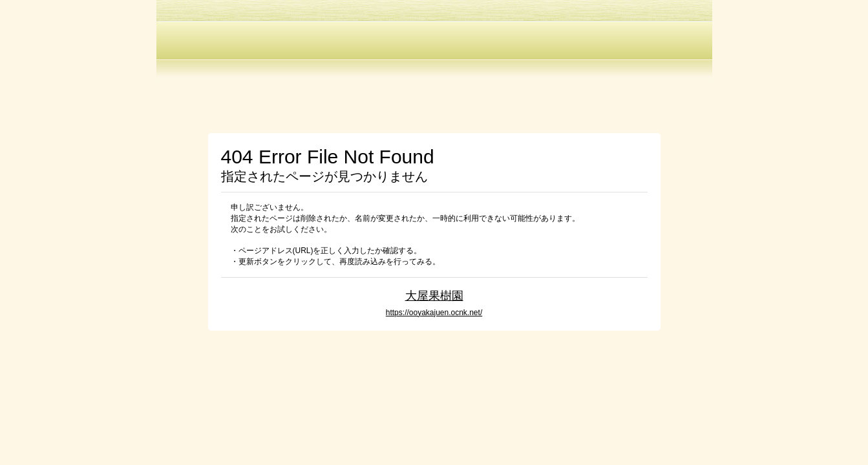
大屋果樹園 (434, 295)
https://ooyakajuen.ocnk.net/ (434, 313)
